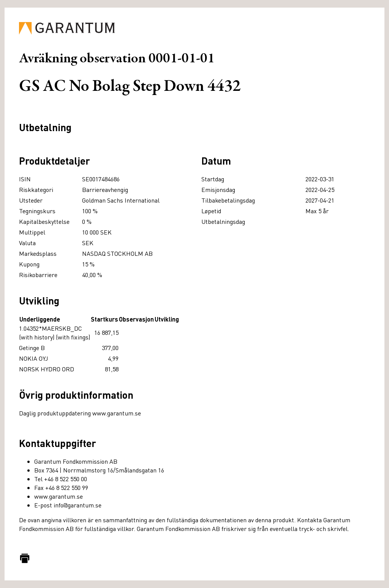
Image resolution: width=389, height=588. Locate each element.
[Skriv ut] (25, 558)
